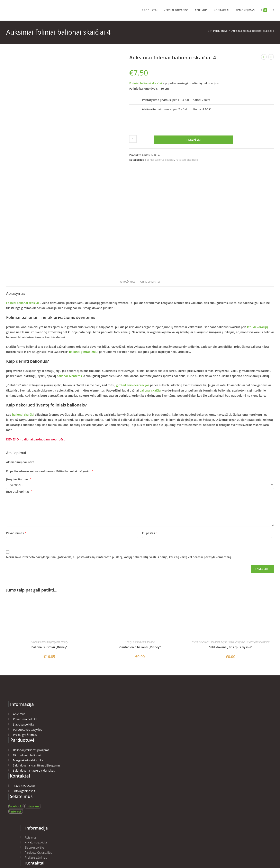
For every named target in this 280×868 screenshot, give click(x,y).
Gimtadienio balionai (144, 545)
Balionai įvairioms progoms (45, 545)
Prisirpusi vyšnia (236, 545)
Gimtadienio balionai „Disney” (140, 550)
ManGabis (100, 845)
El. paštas (150, 436)
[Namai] (209, 31)
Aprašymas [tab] (128, 185)
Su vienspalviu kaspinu (258, 545)
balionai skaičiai (150, 293)
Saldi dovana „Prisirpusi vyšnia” (231, 550)
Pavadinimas (16, 436)
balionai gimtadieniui (84, 255)
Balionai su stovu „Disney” (49, 550)
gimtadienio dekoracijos (133, 288)
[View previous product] (264, 57)
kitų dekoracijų (257, 230)
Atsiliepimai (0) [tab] (150, 185)
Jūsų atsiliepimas (19, 394)
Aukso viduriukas (201, 545)
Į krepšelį (194, 140)
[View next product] (271, 57)
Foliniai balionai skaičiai (146, 83)
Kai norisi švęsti (219, 545)
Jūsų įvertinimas (19, 382)
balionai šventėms (69, 279)
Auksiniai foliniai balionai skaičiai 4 (253, 31)
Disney (64, 545)
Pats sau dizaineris (187, 160)
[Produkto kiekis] (133, 139)
